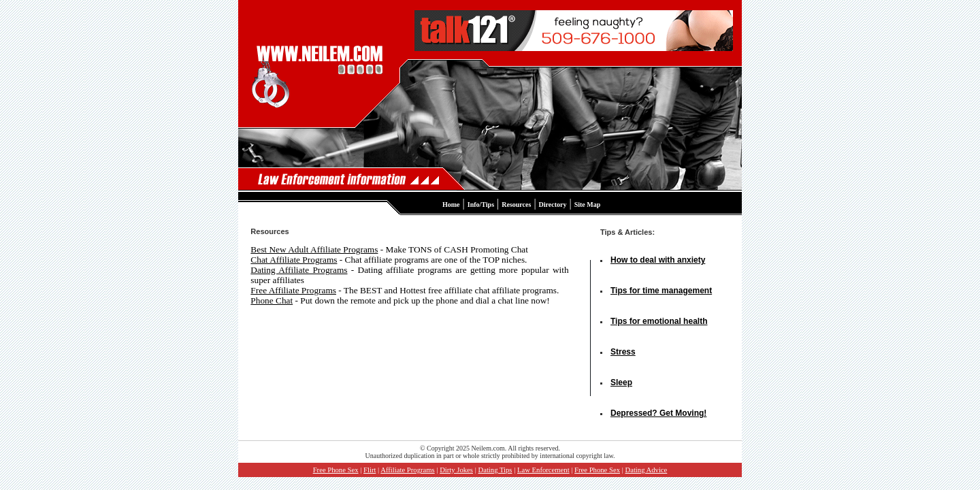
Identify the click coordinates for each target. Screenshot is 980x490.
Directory (553, 205)
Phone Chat (272, 300)
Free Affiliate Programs (293, 290)
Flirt (370, 470)
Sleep (621, 382)
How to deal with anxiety (658, 260)
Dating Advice (646, 470)
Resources (516, 205)
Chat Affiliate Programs (294, 260)
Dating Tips (495, 470)
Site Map (588, 205)
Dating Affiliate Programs (299, 270)
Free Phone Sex (336, 470)
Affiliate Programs (407, 470)
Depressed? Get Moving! (658, 413)
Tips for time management (661, 291)
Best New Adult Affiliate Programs (314, 249)
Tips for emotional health (659, 321)
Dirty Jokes (456, 470)
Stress (623, 352)
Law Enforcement (543, 470)
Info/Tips (481, 205)
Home (451, 205)
